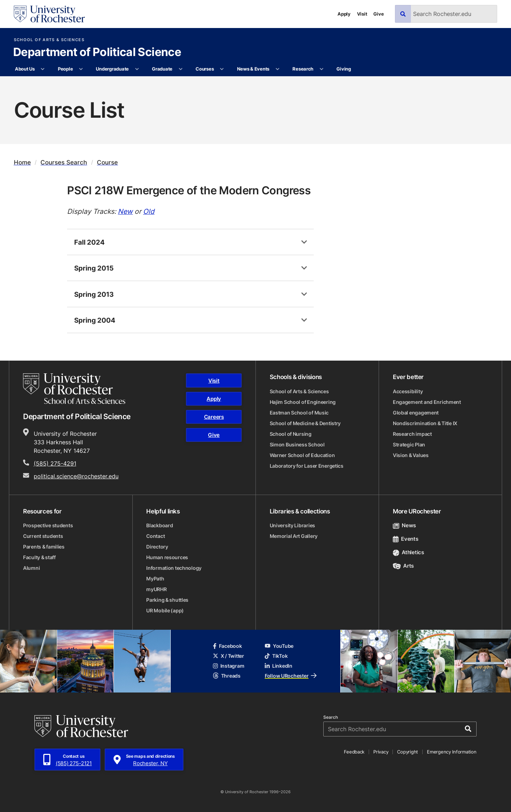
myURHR (156, 589)
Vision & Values (411, 455)
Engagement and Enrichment (427, 402)
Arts (403, 566)
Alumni (31, 568)
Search (331, 717)
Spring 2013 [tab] (94, 294)
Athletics (408, 552)
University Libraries (292, 525)
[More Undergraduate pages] (137, 69)
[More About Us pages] (43, 69)
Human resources (167, 557)
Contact (155, 536)
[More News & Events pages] (277, 69)
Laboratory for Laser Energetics (307, 466)
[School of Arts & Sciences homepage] (74, 389)
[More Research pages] (321, 69)
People (65, 69)
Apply (344, 14)
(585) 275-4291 (55, 463)
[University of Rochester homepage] (49, 14)
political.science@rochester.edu (76, 476)
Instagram (229, 666)
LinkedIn (279, 666)
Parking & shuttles (167, 600)
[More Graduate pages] (180, 69)
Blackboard (160, 525)
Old (149, 211)
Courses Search (64, 162)
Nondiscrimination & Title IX (425, 423)
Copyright (408, 752)
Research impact (412, 434)
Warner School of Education (302, 455)
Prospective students (48, 525)
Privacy (381, 752)
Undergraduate (112, 69)
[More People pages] (81, 69)
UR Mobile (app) (165, 610)
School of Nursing (291, 434)
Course (107, 162)
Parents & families (44, 547)
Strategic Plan (409, 444)
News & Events (253, 69)
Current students (43, 536)
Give (378, 14)
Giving (344, 69)
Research (303, 69)
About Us (25, 69)
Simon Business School (297, 444)
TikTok (276, 656)
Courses (205, 69)
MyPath (155, 579)
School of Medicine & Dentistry (305, 423)
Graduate (162, 69)
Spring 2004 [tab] (95, 320)
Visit (362, 14)
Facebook (227, 646)
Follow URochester (291, 676)
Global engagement (416, 413)
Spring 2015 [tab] (94, 268)
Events (406, 539)
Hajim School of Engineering (303, 402)
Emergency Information (452, 752)
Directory (157, 547)
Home (22, 162)
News (404, 525)
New (125, 211)
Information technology (174, 568)
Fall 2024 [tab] (89, 242)
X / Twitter (229, 656)
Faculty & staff (39, 557)
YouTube (279, 646)
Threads (227, 676)
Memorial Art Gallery (294, 536)
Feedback (354, 752)
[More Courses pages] (222, 69)
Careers (214, 417)
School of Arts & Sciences (49, 40)
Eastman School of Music (299, 413)
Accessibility (408, 391)
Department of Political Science (97, 52)
